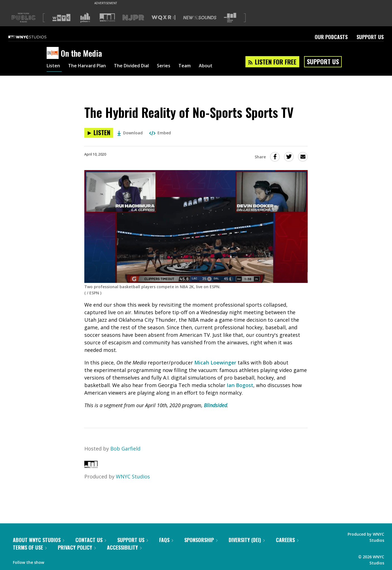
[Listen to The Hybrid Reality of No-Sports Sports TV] (99, 133)
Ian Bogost (240, 385)
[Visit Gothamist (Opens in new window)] (85, 18)
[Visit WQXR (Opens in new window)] (163, 18)
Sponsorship (201, 540)
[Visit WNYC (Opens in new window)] (61, 18)
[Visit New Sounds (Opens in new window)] (200, 18)
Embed (160, 133)
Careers (287, 540)
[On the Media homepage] (54, 53)
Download (130, 133)
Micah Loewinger (215, 362)
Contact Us (91, 540)
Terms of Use (30, 547)
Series (176, 66)
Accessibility (124, 547)
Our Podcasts (331, 37)
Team (199, 66)
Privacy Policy (77, 547)
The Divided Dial (141, 66)
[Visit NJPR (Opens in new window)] (133, 18)
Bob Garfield (125, 449)
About (222, 66)
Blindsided (215, 405)
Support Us (370, 37)
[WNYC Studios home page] (34, 37)
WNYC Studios (133, 476)
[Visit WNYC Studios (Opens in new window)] (107, 17)
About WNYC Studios (39, 540)
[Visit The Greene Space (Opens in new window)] (230, 18)
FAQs (166, 540)
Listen (54, 66)
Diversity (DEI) (247, 540)
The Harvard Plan (91, 66)
